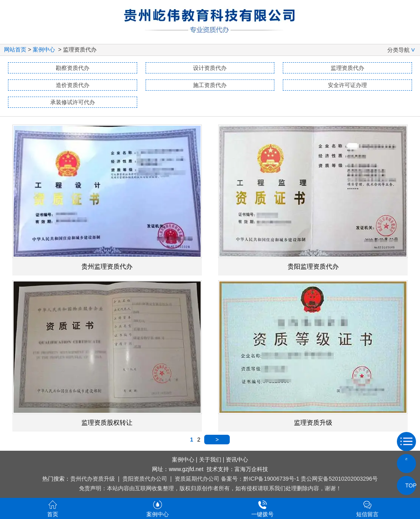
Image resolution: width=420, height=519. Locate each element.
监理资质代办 (347, 68)
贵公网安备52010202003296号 (339, 479)
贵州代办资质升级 (93, 479)
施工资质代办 (210, 85)
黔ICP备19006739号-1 (271, 479)
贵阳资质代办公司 (145, 479)
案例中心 (44, 50)
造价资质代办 (73, 85)
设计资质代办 (210, 68)
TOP (406, 485)
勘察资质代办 (73, 68)
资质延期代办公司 (197, 479)
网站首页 (15, 50)
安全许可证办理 (347, 85)
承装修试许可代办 (73, 102)
